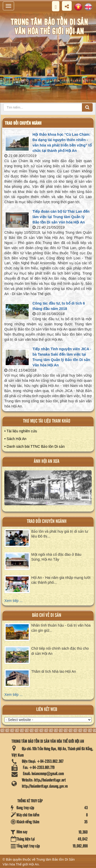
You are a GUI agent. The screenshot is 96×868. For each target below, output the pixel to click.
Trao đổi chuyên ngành (47, 521)
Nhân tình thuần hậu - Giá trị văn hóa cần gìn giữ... (61, 628)
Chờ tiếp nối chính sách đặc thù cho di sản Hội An (60, 651)
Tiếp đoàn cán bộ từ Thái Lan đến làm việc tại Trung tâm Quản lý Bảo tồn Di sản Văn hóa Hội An (61, 217)
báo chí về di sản (47, 615)
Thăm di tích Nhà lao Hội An (54, 671)
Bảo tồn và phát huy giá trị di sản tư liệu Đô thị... (60, 534)
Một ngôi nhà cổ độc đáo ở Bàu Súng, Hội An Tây (56, 557)
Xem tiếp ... (13, 601)
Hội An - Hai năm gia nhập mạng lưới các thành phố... (61, 580)
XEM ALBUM (48, 490)
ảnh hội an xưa (47, 461)
